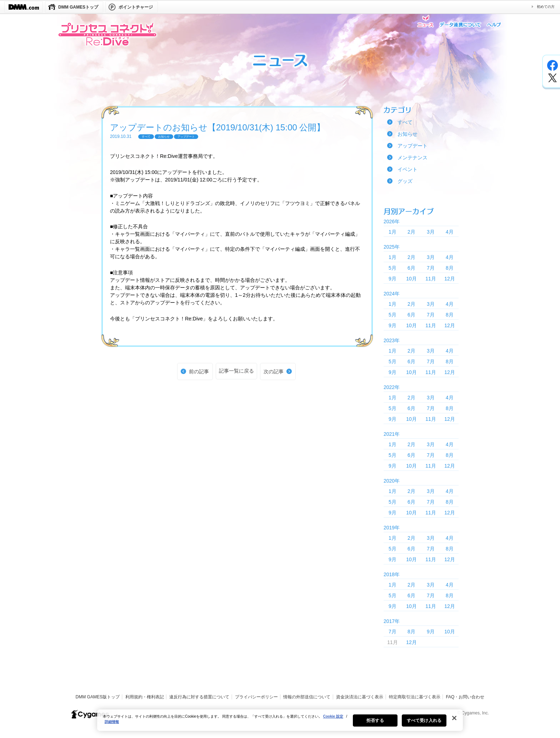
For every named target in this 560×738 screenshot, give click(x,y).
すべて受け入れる (424, 723)
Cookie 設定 (333, 719)
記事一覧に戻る (236, 371)
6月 (411, 268)
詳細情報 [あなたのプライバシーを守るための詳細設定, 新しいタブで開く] (112, 725)
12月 (450, 279)
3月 (431, 232)
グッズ (405, 181)
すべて (405, 122)
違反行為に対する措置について (199, 697)
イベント (407, 169)
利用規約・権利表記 (145, 697)
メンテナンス (412, 158)
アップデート (412, 146)
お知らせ (407, 134)
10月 (411, 279)
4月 (450, 232)
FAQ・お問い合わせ (465, 697)
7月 (431, 268)
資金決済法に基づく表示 (360, 697)
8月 (450, 268)
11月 (431, 279)
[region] (280, 723)
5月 (392, 268)
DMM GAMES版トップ (98, 697)
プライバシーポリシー (256, 697)
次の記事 (274, 372)
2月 (411, 232)
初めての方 (546, 7)
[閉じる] (454, 721)
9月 (392, 279)
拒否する (375, 723)
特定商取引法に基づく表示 (415, 697)
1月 (392, 232)
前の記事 (199, 372)
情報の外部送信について (307, 697)
